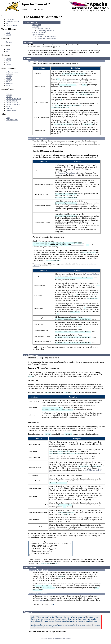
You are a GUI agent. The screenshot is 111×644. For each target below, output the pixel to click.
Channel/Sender (11, 101)
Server (8, 33)
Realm (8, 82)
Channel (9, 97)
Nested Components (39, 33)
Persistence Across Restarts (46, 36)
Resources (9, 84)
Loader (8, 78)
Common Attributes (44, 29)
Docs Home (10, 20)
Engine (8, 61)
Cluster (8, 65)
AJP (7, 51)
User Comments (11, 25)
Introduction (37, 25)
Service (8, 35)
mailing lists (90, 628)
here (88, 620)
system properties (77, 245)
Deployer (9, 108)
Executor (9, 42)
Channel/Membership (13, 99)
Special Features (38, 34)
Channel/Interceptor (13, 105)
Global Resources (12, 72)
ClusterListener (11, 110)
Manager (9, 80)
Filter (8, 118)
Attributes (36, 27)
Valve (8, 86)
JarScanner (10, 74)
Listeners (9, 76)
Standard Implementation (45, 31)
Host (7, 63)
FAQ (7, 23)
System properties (12, 120)
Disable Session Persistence (46, 38)
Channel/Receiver (12, 103)
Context (9, 59)
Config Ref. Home (12, 21)
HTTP (8, 49)
